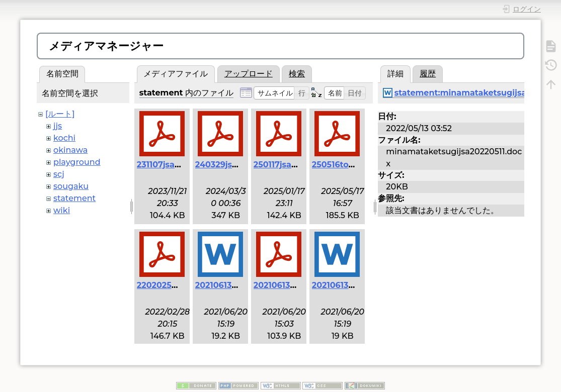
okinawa (70, 150)
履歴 (428, 74)
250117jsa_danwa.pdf (297, 165)
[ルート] (60, 114)
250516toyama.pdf (350, 165)
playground (77, 162)
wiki (62, 210)
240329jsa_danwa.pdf (241, 165)
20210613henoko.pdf (296, 285)
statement (74, 198)
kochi (64, 138)
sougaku (71, 186)
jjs (58, 126)
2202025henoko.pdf (178, 285)
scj (59, 174)
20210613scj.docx (347, 285)
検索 (297, 74)
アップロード (249, 74)
